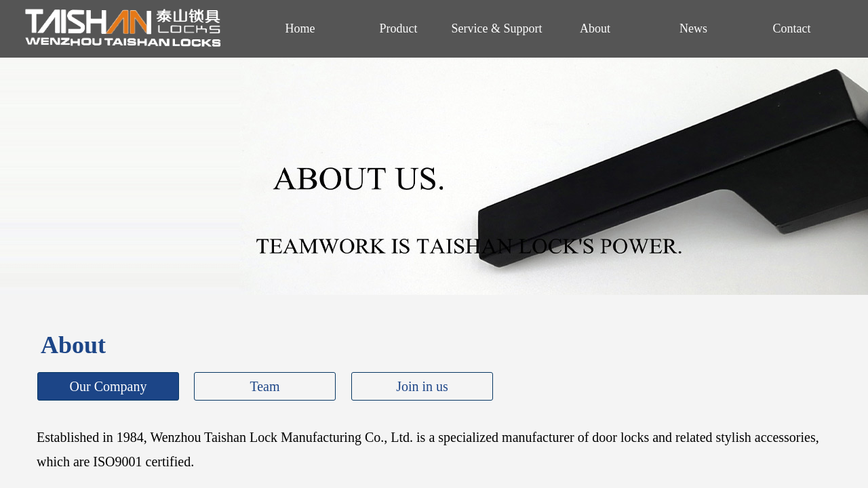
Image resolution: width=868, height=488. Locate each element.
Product (399, 28)
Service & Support (497, 28)
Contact (792, 28)
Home (300, 28)
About (595, 28)
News (693, 28)
